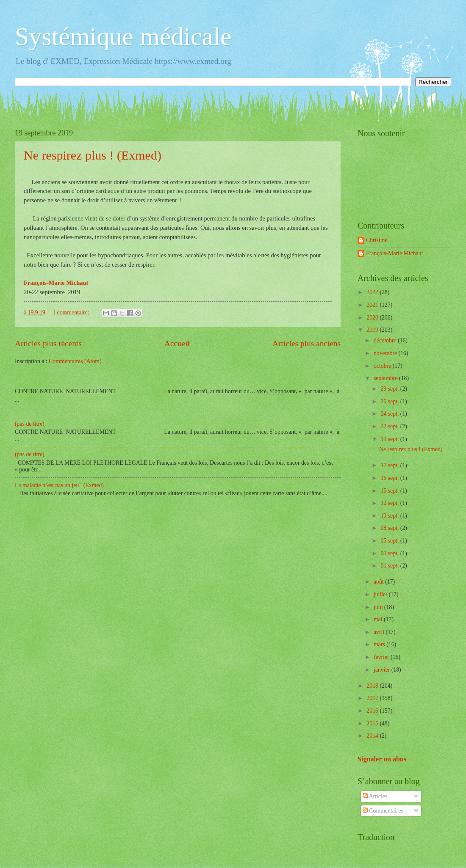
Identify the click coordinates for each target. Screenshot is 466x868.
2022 (373, 292)
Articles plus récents (48, 343)
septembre (386, 378)
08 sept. (390, 528)
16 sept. (390, 478)
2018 (373, 686)
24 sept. (390, 414)
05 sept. (390, 541)
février (382, 657)
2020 (373, 318)
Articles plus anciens (307, 343)
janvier (383, 670)
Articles (375, 796)
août (379, 582)
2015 (373, 723)
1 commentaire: (72, 313)
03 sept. (390, 553)
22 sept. (390, 426)
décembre (386, 340)
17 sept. (390, 465)
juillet (381, 594)
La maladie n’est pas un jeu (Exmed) (59, 485)
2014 (373, 736)
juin (379, 607)
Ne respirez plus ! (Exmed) (93, 155)
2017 (373, 698)
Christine (377, 240)
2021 (373, 305)
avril (380, 632)
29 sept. (390, 389)
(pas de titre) (30, 424)
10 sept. (390, 516)
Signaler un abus (382, 759)
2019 (373, 330)
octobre (383, 366)
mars (380, 644)
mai (379, 619)
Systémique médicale (123, 36)
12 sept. (390, 503)
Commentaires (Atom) (75, 361)
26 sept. (390, 401)
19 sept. (390, 439)
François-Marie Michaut (394, 253)
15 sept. (390, 491)
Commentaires (383, 811)
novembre (386, 353)
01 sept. (390, 566)
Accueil (177, 343)
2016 (373, 711)
